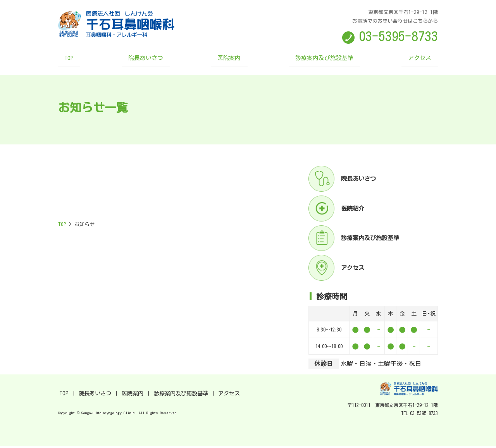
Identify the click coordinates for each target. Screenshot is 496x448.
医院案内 (231, 60)
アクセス (405, 60)
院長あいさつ (155, 60)
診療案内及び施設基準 (318, 60)
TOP (85, 60)
